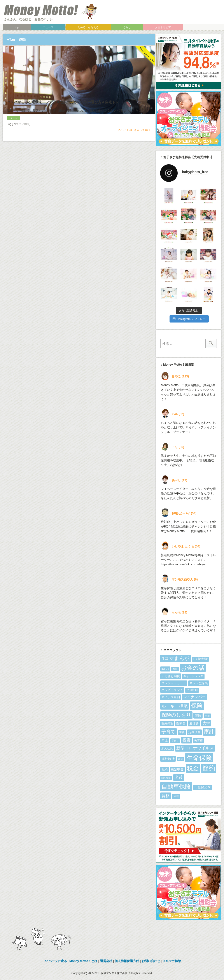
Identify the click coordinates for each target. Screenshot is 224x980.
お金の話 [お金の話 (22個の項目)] (193, 668)
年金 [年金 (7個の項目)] (165, 740)
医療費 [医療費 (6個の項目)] (181, 723)
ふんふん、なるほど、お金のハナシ (28, 19)
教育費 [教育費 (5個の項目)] (199, 741)
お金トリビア (163, 27)
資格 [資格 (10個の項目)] (166, 796)
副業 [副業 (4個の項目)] (207, 716)
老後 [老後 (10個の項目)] (179, 777)
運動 (26, 145)
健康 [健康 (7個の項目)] (198, 715)
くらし (127, 27)
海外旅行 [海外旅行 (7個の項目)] (168, 759)
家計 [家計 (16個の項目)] (209, 731)
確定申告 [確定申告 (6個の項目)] (177, 769)
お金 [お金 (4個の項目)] (175, 669)
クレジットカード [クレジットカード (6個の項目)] (174, 683)
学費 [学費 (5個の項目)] (182, 732)
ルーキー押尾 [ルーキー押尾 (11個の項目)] (175, 706)
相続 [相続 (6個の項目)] (164, 769)
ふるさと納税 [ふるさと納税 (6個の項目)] (171, 676)
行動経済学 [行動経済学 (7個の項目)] (203, 787)
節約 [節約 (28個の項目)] (209, 768)
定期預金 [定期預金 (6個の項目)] (194, 732)
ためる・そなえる (88, 27)
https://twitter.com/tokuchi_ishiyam (184, 564)
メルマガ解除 (172, 961)
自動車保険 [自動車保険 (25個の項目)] (176, 786)
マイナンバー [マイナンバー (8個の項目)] (194, 697)
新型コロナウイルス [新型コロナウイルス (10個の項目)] (195, 748)
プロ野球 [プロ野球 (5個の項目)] (192, 690)
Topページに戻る (55, 961)
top (17, 27)
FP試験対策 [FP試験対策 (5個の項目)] (200, 659)
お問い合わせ (151, 961)
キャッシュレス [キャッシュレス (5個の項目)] (193, 676)
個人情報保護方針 (127, 961)
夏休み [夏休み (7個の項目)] (194, 723)
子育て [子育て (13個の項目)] (168, 732)
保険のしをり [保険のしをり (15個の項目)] (176, 715)
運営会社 (106, 961)
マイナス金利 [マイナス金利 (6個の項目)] (171, 697)
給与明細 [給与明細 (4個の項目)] (166, 778)
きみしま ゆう (142, 151)
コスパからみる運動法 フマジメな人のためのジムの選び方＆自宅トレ (63, 123)
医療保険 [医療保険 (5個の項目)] (167, 724)
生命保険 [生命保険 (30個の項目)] (199, 758)
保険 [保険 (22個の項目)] (197, 706)
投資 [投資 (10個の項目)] (187, 740)
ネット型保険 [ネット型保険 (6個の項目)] (199, 683)
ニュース (48, 27)
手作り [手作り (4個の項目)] (175, 741)
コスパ (17, 145)
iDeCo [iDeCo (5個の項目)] (165, 669)
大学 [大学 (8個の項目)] (206, 723)
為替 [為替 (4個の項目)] (180, 759)
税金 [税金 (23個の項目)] (193, 768)
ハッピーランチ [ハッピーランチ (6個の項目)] (172, 690)
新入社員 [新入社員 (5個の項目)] (167, 749)
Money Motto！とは (83, 961)
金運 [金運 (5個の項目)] (176, 796)
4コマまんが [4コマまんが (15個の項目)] (175, 658)
